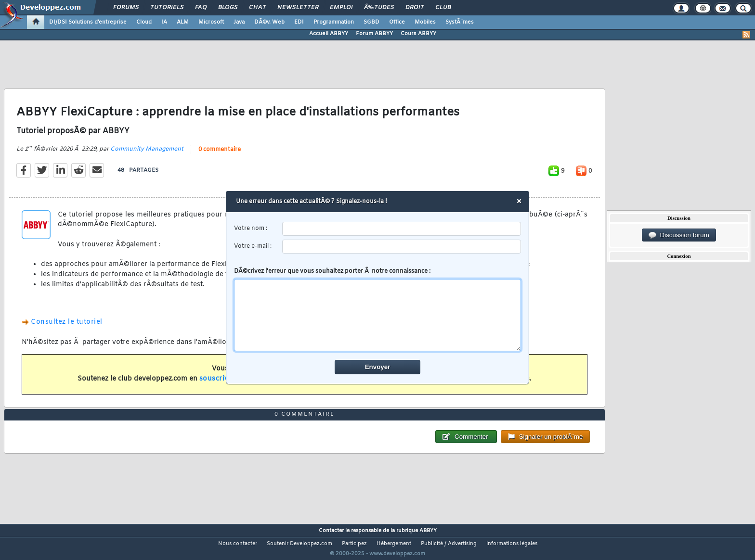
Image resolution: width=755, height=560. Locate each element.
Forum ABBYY (374, 34)
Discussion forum (679, 235)
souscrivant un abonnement (249, 385)
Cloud (144, 22)
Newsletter (298, 8)
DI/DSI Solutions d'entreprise (88, 22)
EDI (299, 22)
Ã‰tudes (379, 8)
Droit (415, 8)
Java (239, 22)
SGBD (371, 22)
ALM (183, 22)
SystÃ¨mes (460, 22)
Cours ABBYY (418, 34)
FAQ (201, 8)
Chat (257, 8)
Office (397, 22)
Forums (126, 8)
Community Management (147, 155)
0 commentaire (220, 155)
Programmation (334, 22)
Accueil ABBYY (329, 34)
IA (164, 22)
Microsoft (211, 22)
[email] (402, 247)
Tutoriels (167, 8)
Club (443, 8)
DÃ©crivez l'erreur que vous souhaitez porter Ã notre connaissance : (378, 309)
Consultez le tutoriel (67, 328)
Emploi (341, 8)
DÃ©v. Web (269, 22)
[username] (402, 229)
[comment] (378, 315)
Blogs (228, 8)
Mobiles (425, 22)
